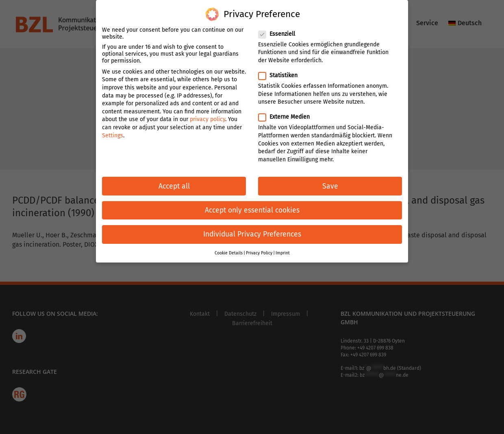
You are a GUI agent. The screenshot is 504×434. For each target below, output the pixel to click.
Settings (113, 130)
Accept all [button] (174, 181)
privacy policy (207, 114)
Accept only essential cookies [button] (252, 205)
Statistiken (281, 70)
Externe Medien (287, 112)
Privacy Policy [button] (259, 248)
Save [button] (330, 181)
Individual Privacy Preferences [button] (252, 229)
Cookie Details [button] (229, 248)
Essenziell (280, 29)
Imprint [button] (283, 248)
